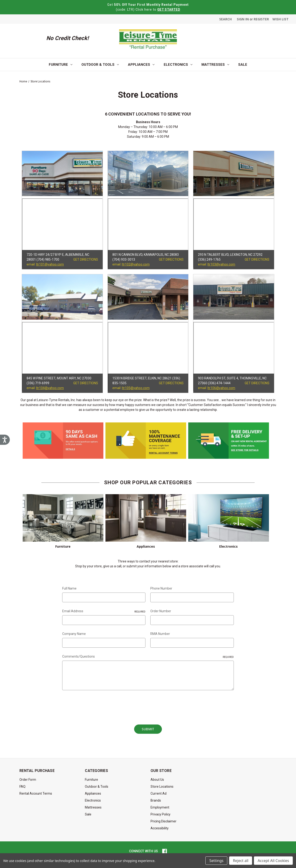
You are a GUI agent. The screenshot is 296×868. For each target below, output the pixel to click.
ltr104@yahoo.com (50, 388)
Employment (160, 807)
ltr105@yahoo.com (136, 388)
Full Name (69, 588)
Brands (156, 800)
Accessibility (160, 828)
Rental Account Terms (36, 793)
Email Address (104, 611)
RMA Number (160, 634)
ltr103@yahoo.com (221, 264)
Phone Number (161, 588)
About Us (157, 780)
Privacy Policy (160, 814)
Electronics (178, 65)
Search (225, 19)
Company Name (74, 634)
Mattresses (215, 65)
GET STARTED (169, 9)
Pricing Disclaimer (163, 821)
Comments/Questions (148, 657)
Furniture (61, 65)
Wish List (281, 19)
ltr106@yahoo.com (221, 388)
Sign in (243, 19)
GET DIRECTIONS (86, 259)
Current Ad (159, 793)
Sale (243, 65)
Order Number (161, 611)
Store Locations (162, 787)
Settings (216, 861)
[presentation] (97, 706)
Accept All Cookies (273, 861)
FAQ (22, 787)
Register (261, 19)
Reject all (241, 861)
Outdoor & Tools (100, 65)
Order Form (28, 780)
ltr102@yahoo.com (136, 264)
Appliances (141, 65)
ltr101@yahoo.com (50, 264)
